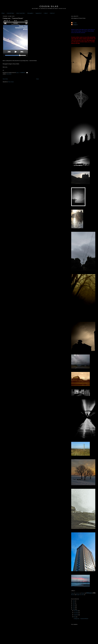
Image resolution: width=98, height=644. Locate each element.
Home (38, 79)
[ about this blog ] (10, 13)
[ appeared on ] (39, 13)
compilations (77, 593)
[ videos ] (46, 13)
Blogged (73, 593)
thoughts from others (80, 595)
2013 (74, 603)
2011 (74, 607)
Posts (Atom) (11, 82)
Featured (83, 593)
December (76, 611)
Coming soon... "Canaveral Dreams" (13, 18)
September (76, 615)
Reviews (73, 595)
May (75, 617)
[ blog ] (3, 13)
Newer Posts (5, 79)
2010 (74, 609)
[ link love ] (52, 13)
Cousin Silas (49, 6)
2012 (74, 605)
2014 (74, 601)
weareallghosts (75, 25)
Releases (9, 74)
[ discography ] (30, 13)
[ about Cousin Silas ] (21, 13)
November (76, 613)
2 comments (22, 73)
